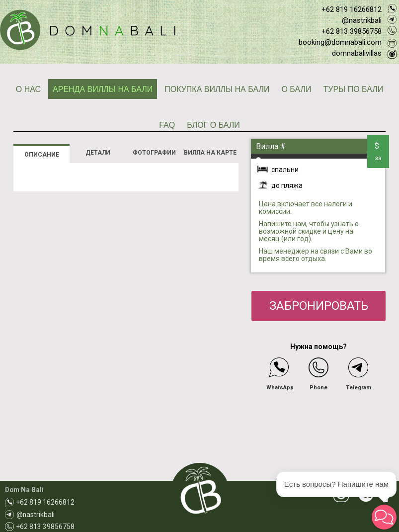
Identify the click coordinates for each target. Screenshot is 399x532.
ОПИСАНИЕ (42, 155)
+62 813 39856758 (352, 31)
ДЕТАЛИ (98, 153)
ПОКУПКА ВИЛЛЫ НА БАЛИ (217, 89)
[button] (384, 517)
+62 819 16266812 (352, 9)
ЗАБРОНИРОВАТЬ (319, 306)
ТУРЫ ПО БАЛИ (353, 89)
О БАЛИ (296, 89)
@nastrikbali (362, 20)
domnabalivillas (357, 53)
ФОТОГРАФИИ (154, 153)
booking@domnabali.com (340, 42)
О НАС (28, 89)
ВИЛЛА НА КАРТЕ (210, 153)
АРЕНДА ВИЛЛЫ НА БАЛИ (103, 89)
